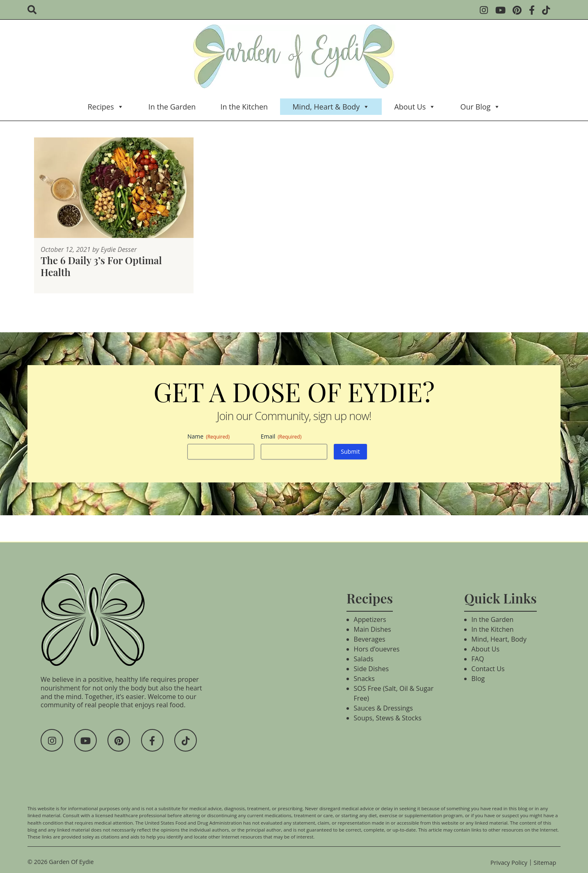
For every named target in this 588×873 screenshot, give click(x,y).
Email (281, 436)
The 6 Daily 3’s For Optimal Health (101, 266)
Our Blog (480, 107)
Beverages (370, 639)
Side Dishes (371, 669)
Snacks (364, 679)
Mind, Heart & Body (331, 107)
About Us (415, 107)
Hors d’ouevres (377, 649)
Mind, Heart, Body (499, 639)
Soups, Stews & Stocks (388, 718)
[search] (35, 11)
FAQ (478, 659)
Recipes (106, 107)
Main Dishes (373, 629)
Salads (364, 659)
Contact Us (488, 669)
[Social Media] (487, 11)
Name (209, 436)
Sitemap (545, 863)
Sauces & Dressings (383, 708)
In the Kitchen (244, 107)
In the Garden (172, 107)
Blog (478, 679)
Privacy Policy (509, 863)
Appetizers (370, 619)
